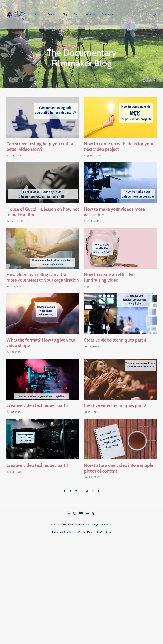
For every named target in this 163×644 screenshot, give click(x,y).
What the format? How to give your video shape (35, 410)
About (38, 14)
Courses (91, 14)
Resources (107, 14)
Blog (65, 14)
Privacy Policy (86, 636)
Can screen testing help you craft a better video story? (43, 155)
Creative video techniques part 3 (35, 487)
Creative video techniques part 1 (34, 560)
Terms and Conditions (63, 636)
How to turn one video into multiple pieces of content (115, 564)
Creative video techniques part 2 (112, 487)
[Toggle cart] (154, 15)
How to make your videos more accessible (114, 237)
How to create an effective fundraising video (117, 319)
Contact (52, 14)
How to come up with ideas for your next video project (119, 155)
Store (77, 14)
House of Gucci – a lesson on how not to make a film (41, 237)
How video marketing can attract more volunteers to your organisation (42, 323)
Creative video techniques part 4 (113, 405)
